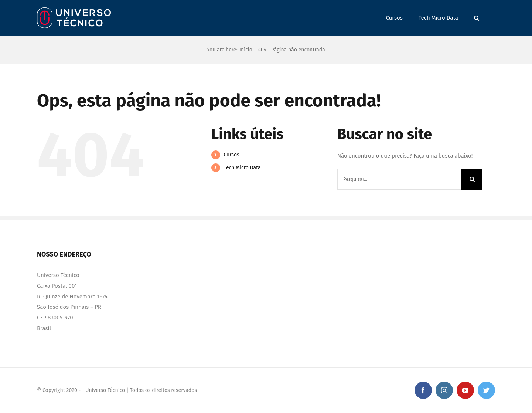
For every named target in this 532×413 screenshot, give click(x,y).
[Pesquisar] (472, 179)
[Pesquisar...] (399, 179)
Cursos (231, 155)
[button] (477, 18)
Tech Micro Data (242, 168)
